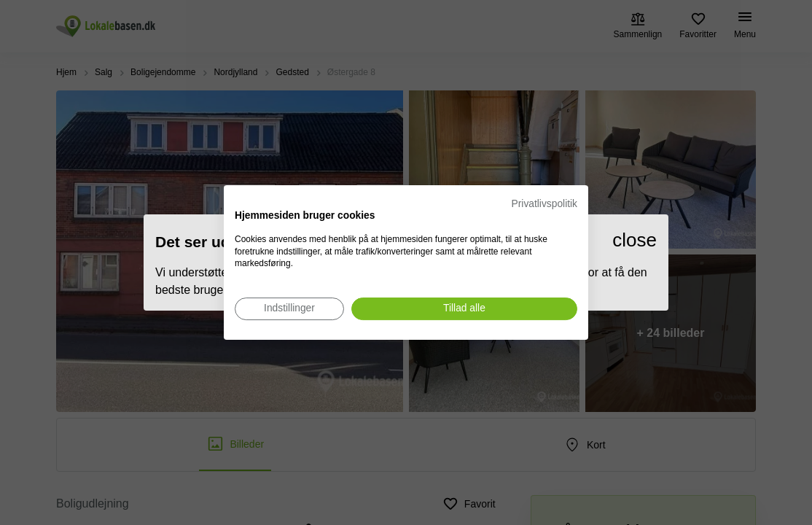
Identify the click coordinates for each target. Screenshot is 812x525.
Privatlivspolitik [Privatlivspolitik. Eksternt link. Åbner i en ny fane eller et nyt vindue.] (544, 204)
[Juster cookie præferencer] (289, 309)
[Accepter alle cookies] (464, 309)
